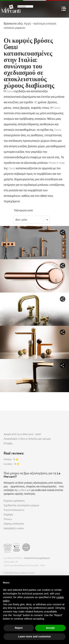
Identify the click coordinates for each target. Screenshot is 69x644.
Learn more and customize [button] (34, 636)
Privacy (8, 519)
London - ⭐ (12, 464)
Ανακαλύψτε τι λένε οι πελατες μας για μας (27, 439)
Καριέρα (8, 514)
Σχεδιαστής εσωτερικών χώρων (21, 505)
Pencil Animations (14, 510)
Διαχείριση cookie (14, 528)
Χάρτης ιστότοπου (14, 524)
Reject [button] (19, 628)
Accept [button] (50, 628)
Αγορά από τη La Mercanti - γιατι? (23, 434)
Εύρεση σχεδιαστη (14, 501)
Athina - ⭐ (11, 459)
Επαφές (8, 443)
